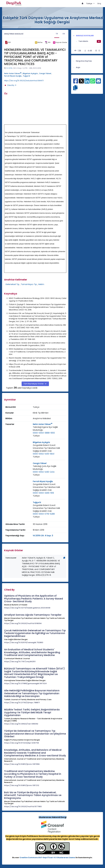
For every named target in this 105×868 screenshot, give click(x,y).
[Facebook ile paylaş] (76, 82)
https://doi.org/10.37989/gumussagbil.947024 (25, 683)
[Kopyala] (64, 558)
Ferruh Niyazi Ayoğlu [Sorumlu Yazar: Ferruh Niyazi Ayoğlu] (43, 481)
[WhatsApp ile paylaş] (93, 82)
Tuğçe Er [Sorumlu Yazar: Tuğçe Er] (37, 502)
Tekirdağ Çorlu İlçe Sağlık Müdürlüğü (45, 468)
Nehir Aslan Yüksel (13, 73)
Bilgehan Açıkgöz (30, 73)
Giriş (99, 3)
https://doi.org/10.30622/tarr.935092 (21, 724)
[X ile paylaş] (81, 81)
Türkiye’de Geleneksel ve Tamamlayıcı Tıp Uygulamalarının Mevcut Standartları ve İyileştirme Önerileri (35, 734)
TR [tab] (57, 34)
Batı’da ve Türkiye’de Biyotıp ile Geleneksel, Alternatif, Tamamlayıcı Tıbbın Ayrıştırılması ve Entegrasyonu (33, 795)
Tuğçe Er (27, 76)
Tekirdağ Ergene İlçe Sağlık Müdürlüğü (45, 429)
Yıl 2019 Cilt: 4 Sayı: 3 (43, 536)
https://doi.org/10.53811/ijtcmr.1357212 (22, 785)
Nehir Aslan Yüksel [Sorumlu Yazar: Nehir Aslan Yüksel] (43, 424)
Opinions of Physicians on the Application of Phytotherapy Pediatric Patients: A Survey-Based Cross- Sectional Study (33, 599)
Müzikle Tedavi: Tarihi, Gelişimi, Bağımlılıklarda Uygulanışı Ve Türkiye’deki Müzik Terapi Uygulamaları (32, 712)
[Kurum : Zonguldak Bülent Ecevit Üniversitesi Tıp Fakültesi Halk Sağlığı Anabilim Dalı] (49, 448)
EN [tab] (64, 34)
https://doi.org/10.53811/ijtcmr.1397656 (22, 764)
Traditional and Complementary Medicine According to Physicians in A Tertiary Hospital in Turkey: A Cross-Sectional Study (33, 774)
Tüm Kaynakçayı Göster (34, 384)
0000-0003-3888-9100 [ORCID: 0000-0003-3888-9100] (44, 433)
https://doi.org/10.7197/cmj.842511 (20, 662)
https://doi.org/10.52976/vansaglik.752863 (24, 642)
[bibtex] (39, 43)
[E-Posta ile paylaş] (98, 82)
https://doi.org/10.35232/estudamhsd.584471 (24, 81)
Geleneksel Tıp (12, 284)
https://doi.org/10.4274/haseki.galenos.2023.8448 (27, 608)
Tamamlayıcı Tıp (29, 284)
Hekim (41, 284)
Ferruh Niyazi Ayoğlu (13, 76)
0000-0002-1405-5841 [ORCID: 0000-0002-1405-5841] (44, 454)
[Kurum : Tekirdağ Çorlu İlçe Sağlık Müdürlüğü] (49, 468)
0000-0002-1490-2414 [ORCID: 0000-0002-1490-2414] (44, 472)
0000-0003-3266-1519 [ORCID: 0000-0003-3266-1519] (43, 493)
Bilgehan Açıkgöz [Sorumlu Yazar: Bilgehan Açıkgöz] (41, 442)
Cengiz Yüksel (45, 73)
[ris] (48, 42)
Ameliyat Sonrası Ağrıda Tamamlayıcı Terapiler (33, 615)
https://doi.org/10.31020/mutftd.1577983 (23, 806)
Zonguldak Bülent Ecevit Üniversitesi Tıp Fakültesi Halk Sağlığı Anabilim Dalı (46, 448)
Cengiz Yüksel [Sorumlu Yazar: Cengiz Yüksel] (40, 463)
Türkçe (89, 3)
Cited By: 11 (12, 85)
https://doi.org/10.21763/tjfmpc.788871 (22, 703)
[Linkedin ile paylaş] (87, 82)
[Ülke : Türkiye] (36, 436)
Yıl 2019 (9, 68)
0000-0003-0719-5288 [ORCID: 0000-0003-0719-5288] (44, 514)
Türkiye (36, 436)
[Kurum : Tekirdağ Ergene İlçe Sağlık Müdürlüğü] (49, 429)
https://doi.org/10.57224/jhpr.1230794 (22, 743)
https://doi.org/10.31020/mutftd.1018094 (23, 623)
